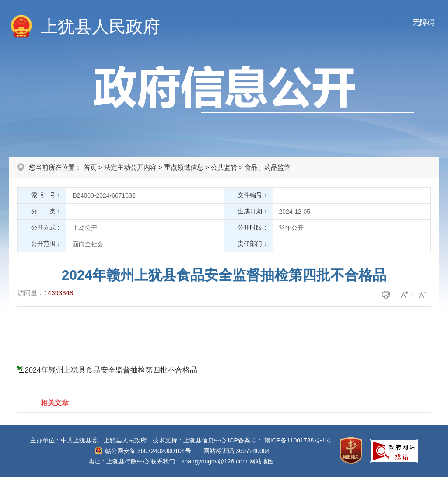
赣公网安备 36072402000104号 (148, 451)
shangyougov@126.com (215, 461)
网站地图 (262, 461)
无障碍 (424, 23)
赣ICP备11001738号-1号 (298, 440)
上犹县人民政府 (100, 26)
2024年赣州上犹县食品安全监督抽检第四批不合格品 (111, 370)
